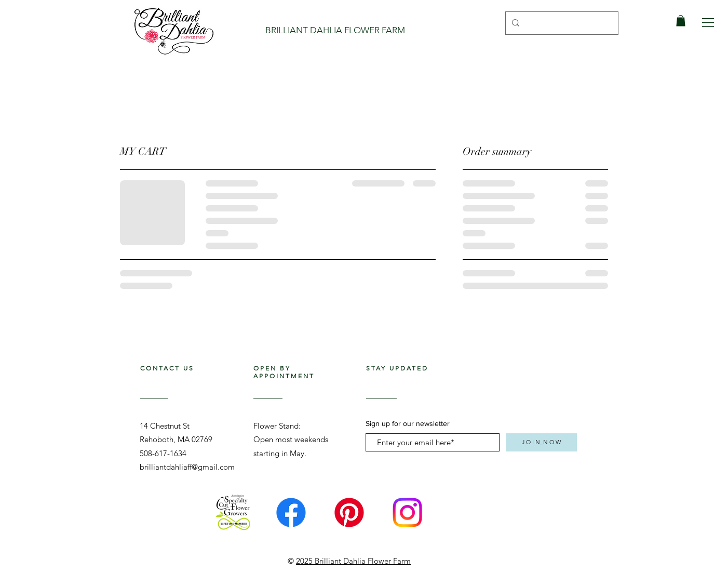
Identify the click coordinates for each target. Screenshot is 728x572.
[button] (708, 23)
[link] (681, 21)
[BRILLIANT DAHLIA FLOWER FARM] (335, 30)
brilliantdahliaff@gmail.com (187, 467)
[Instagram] (407, 513)
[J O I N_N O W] (541, 442)
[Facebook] (291, 513)
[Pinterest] (349, 513)
